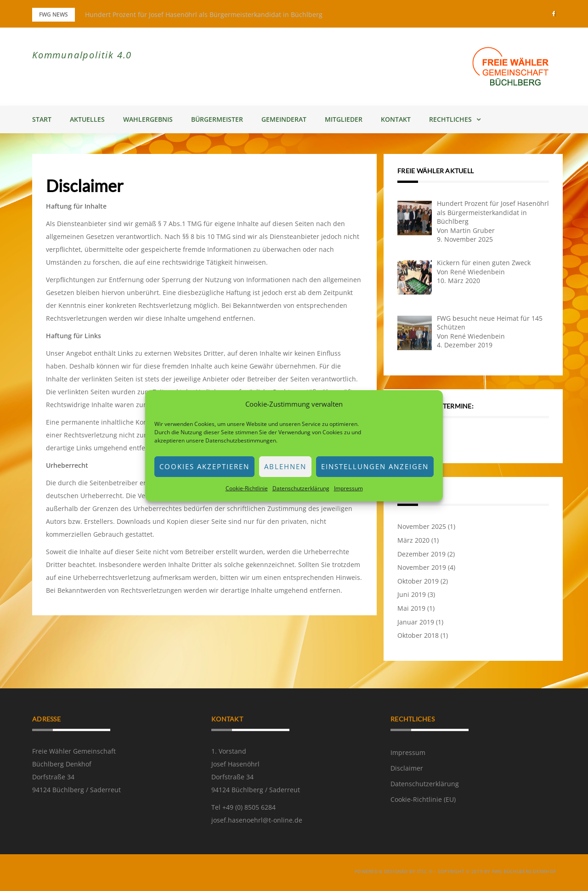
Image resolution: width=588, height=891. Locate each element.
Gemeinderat (284, 119)
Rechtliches (450, 119)
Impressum (348, 488)
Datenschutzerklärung (301, 488)
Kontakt (396, 119)
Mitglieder (344, 119)
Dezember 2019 (421, 554)
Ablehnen (285, 466)
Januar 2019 (416, 622)
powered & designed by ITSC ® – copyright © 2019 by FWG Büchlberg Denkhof (455, 871)
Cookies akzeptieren (204, 466)
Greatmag (129, 873)
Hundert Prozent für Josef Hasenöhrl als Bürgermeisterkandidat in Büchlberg (204, 14)
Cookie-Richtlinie (247, 488)
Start (42, 119)
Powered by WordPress (62, 873)
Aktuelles (87, 119)
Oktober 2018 (418, 635)
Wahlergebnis (148, 119)
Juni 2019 (412, 594)
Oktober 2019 (418, 581)
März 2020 (413, 540)
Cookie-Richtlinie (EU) (423, 799)
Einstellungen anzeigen (375, 466)
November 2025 (422, 526)
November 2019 (422, 567)
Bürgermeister (217, 119)
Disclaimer (407, 768)
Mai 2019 (411, 608)
